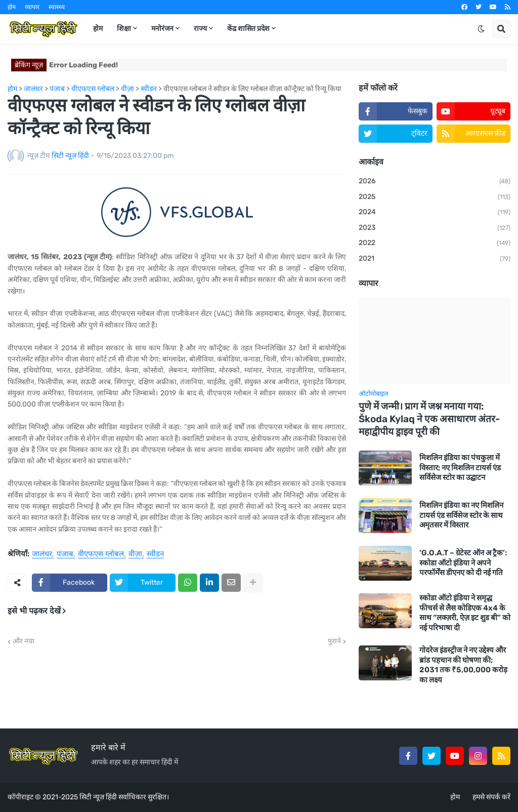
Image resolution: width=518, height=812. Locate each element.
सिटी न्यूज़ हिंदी (98, 797)
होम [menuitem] (98, 29)
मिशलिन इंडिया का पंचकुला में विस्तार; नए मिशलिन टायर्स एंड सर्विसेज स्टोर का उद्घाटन (460, 468)
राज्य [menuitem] (200, 29)
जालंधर (42, 554)
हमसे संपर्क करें (491, 797)
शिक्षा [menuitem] (124, 29)
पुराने (334, 641)
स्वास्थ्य (57, 7)
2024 (435, 213)
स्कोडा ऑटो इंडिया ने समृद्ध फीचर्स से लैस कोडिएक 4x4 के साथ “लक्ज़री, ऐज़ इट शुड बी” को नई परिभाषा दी (465, 613)
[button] (481, 29)
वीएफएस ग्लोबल (101, 554)
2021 (435, 259)
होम (12, 7)
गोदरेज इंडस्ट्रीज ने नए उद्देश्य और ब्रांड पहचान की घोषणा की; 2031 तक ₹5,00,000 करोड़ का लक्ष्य (463, 665)
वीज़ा (135, 554)
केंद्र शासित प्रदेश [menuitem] (248, 29)
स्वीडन (155, 554)
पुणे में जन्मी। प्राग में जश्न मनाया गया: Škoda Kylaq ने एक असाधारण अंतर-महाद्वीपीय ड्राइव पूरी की (429, 419)
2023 (435, 228)
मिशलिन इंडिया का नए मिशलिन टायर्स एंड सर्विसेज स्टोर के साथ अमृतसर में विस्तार (461, 515)
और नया (24, 641)
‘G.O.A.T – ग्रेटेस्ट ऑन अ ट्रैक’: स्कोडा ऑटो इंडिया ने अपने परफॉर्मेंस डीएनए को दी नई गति (463, 563)
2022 (435, 243)
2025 (435, 197)
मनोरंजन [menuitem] (162, 29)
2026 (435, 182)
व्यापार (32, 7)
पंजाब (65, 554)
